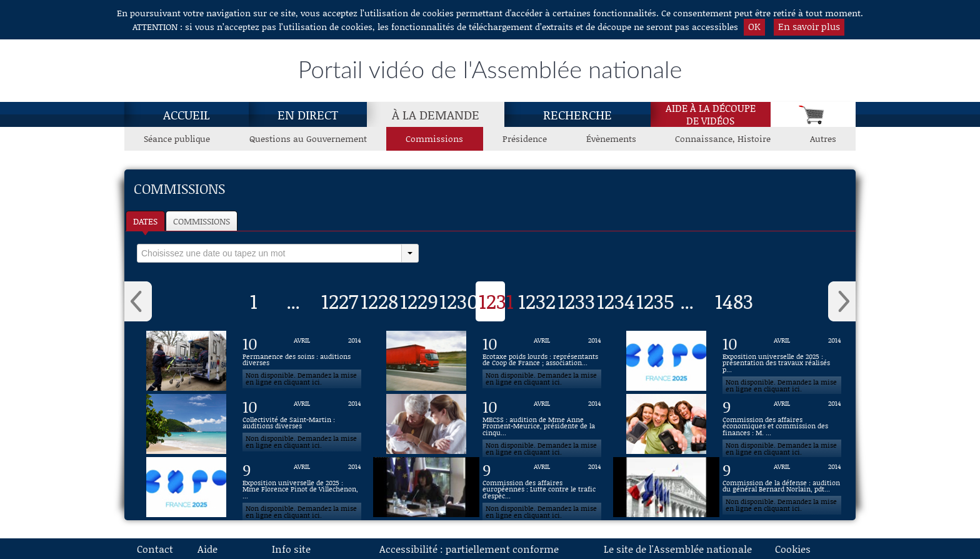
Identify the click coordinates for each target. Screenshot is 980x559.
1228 (379, 301)
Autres (823, 138)
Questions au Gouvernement (308, 138)
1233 (576, 301)
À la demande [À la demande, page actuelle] (436, 114)
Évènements (611, 138)
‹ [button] (138, 301)
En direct (308, 114)
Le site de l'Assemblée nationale (678, 549)
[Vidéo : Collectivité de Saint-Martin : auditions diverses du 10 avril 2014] (302, 424)
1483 (734, 301)
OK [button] (754, 26)
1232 (537, 301)
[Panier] (813, 114)
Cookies (793, 549)
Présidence (525, 138)
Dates (145, 221)
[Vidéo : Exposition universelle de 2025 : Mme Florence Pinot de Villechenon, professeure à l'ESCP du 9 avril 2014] (302, 487)
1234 (616, 301)
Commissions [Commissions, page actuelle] (434, 138)
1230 (459, 301)
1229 (419, 301)
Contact (155, 549)
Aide (207, 549)
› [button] (842, 301)
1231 (496, 301)
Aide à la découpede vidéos (711, 114)
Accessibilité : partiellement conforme (469, 549)
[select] (269, 253)
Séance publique (177, 138)
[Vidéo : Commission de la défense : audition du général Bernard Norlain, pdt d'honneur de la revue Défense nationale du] (782, 487)
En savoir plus (809, 26)
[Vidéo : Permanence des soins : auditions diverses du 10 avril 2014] (302, 361)
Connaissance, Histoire (723, 138)
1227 (340, 301)
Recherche (577, 114)
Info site (291, 549)
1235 (655, 301)
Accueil (187, 114)
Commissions (202, 221)
